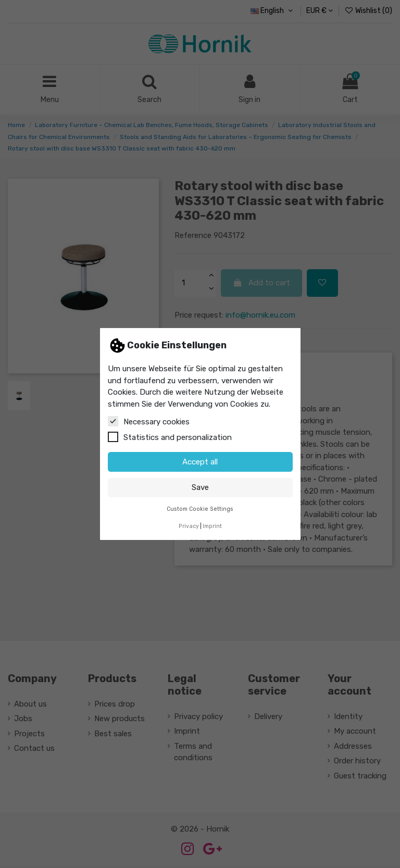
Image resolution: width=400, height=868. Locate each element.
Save (200, 487)
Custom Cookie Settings (200, 509)
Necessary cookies (149, 421)
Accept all (200, 462)
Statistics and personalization (170, 437)
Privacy (189, 526)
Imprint (212, 526)
